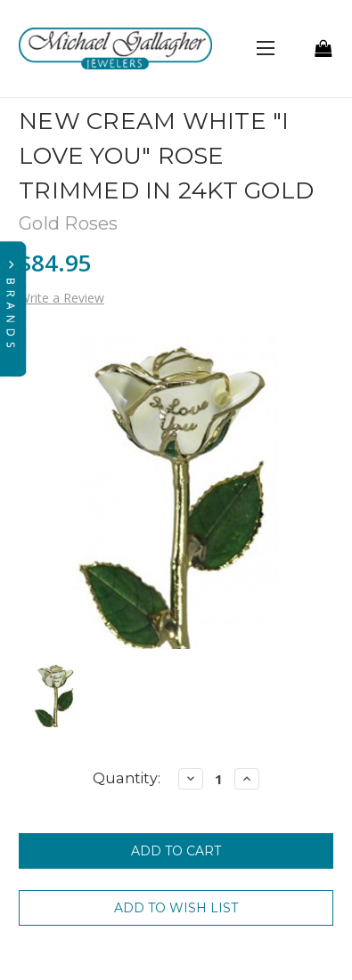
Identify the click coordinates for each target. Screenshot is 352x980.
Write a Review (61, 298)
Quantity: (127, 778)
